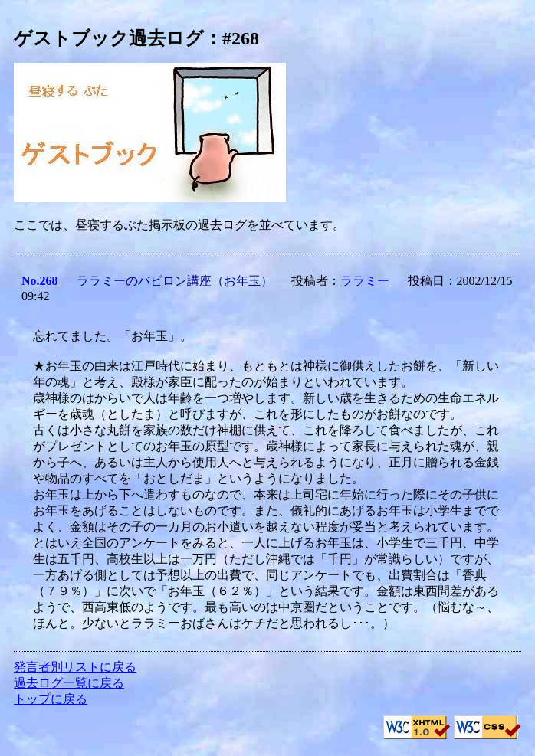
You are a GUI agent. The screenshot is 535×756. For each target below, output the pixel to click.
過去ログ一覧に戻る (69, 683)
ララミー (365, 281)
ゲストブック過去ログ (109, 38)
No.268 (40, 281)
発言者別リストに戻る (75, 667)
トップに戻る (51, 699)
